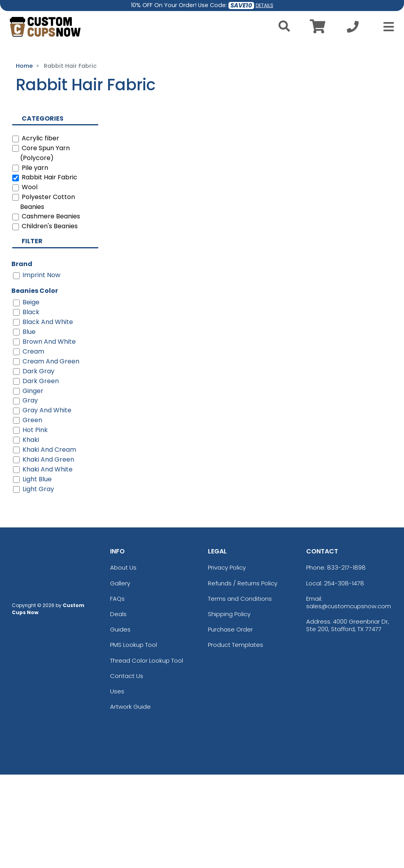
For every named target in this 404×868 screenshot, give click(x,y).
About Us (123, 661)
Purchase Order (230, 723)
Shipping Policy (229, 707)
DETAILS (265, 5)
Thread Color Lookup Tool (147, 754)
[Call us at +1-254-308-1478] (353, 29)
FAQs (117, 692)
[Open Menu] (386, 27)
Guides (120, 723)
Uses (117, 785)
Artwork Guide (130, 800)
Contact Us (127, 769)
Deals (118, 707)
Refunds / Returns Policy (243, 677)
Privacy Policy (227, 661)
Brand (22, 357)
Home (24, 160)
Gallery (120, 677)
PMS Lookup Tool (134, 738)
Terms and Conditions (240, 692)
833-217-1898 (346, 661)
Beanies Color (35, 384)
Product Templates (236, 738)
